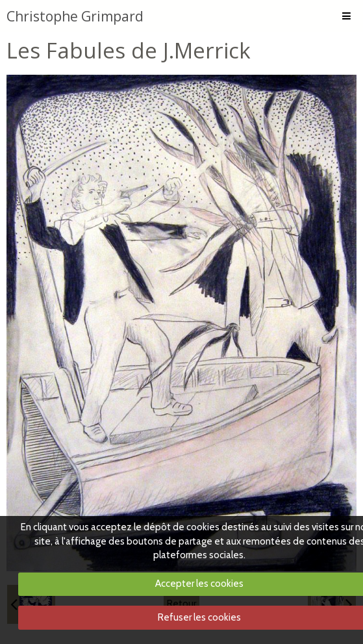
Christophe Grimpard (75, 16)
